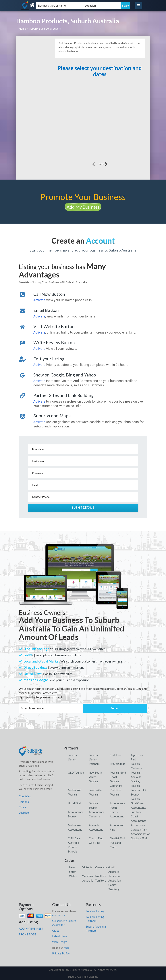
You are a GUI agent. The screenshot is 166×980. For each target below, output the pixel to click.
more (103, 164)
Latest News (60, 936)
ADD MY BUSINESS (31, 928)
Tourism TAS (138, 790)
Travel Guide (118, 764)
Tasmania (114, 876)
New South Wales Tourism (95, 777)
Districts (24, 812)
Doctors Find (139, 838)
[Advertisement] (100, 122)
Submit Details (83, 508)
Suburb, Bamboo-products (45, 28)
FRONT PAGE (27, 934)
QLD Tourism (76, 772)
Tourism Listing (95, 911)
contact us (58, 915)
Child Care (74, 838)
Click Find (116, 755)
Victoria (87, 867)
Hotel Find (74, 803)
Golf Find (94, 843)
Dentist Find (117, 838)
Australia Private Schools (73, 847)
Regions (24, 802)
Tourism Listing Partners (94, 759)
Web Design (60, 942)
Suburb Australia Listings (83, 977)
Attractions (138, 825)
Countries (25, 796)
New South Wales (73, 872)
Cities (22, 807)
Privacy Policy (61, 953)
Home (22, 28)
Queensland (102, 867)
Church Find (96, 838)
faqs (66, 948)
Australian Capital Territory (115, 885)
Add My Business (83, 207)
